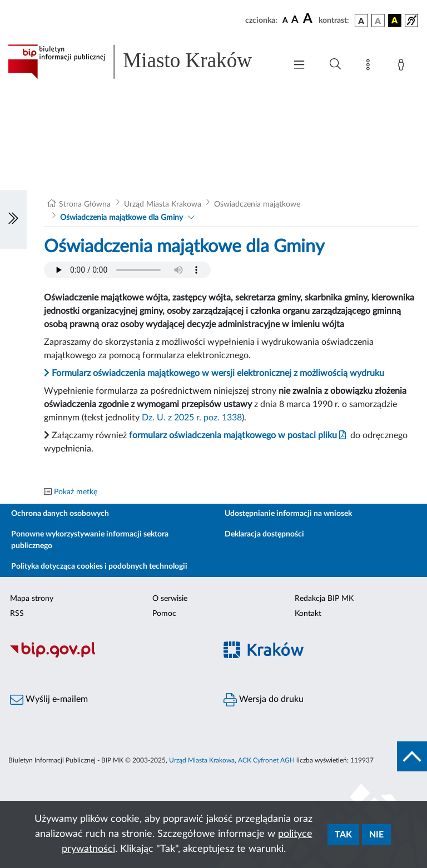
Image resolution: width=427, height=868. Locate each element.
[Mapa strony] (370, 67)
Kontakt (308, 614)
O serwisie (170, 599)
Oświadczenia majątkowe (257, 204)
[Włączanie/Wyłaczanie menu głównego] (299, 66)
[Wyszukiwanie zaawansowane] (335, 64)
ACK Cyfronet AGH (266, 760)
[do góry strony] (412, 756)
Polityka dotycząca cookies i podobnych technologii (99, 566)
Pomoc (164, 614)
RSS (17, 614)
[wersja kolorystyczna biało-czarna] (378, 21)
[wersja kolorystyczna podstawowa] (361, 21)
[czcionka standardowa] (285, 20)
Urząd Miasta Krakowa (163, 204)
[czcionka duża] (309, 19)
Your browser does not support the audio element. (127, 270)
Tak (343, 835)
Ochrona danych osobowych (60, 514)
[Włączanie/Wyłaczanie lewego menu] (13, 219)
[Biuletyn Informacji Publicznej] (107, 656)
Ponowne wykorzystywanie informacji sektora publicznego (90, 540)
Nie (376, 835)
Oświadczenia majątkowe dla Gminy (121, 218)
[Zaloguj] (403, 67)
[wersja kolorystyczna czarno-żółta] (395, 21)
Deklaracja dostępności (264, 534)
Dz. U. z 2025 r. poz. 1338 (192, 418)
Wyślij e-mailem (49, 700)
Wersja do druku (264, 700)
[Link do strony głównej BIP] (141, 62)
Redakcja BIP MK (324, 599)
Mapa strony (32, 599)
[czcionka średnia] (295, 20)
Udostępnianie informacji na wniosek (288, 514)
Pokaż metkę (76, 492)
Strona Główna (85, 204)
